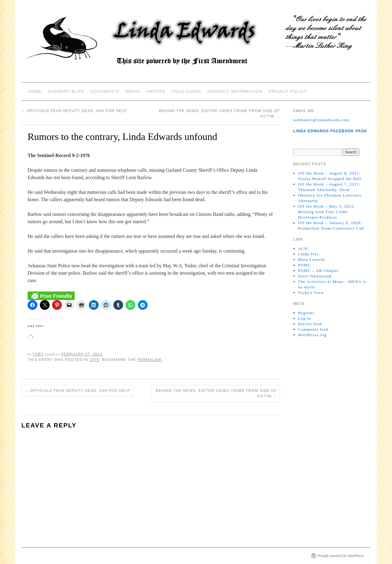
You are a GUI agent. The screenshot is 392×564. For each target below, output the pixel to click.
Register (306, 313)
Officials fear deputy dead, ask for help (74, 111)
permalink (149, 360)
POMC (304, 265)
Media (133, 91)
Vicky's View (311, 293)
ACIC (303, 248)
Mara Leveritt (312, 259)
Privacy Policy (288, 91)
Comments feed (313, 329)
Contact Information (235, 91)
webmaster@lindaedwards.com (321, 120)
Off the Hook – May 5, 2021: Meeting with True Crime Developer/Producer (327, 212)
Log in (304, 318)
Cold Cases (186, 91)
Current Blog (66, 91)
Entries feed (310, 324)
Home (35, 91)
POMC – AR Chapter (318, 271)
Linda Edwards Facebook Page (330, 131)
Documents (105, 91)
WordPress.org (312, 335)
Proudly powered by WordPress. (341, 556)
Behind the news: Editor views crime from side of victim (216, 393)
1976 (94, 360)
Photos (156, 91)
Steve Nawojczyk (315, 276)
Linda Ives (308, 254)
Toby (38, 354)
